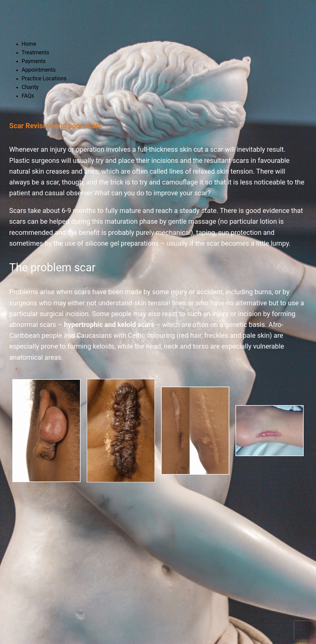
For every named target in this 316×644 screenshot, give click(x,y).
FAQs (28, 96)
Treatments (35, 53)
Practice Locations (44, 78)
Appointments (39, 70)
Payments (34, 61)
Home (29, 44)
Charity (30, 87)
